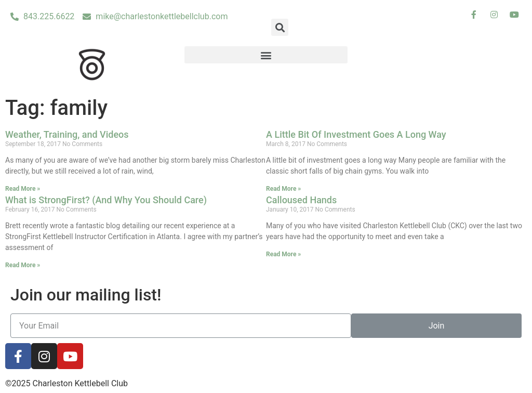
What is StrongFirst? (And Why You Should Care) (106, 200)
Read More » (23, 189)
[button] (266, 55)
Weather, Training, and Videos (67, 134)
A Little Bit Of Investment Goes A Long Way (356, 134)
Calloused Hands (301, 200)
